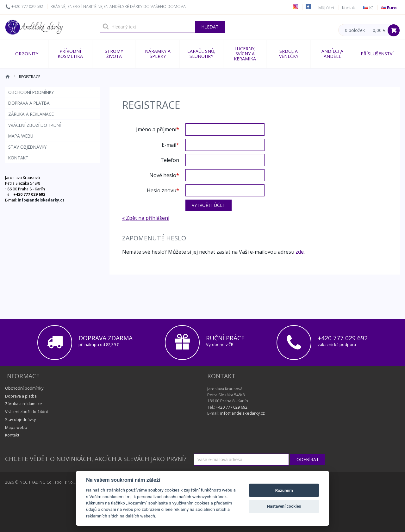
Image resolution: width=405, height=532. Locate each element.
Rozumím (284, 490)
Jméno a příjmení (156, 129)
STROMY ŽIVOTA (114, 54)
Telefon (170, 160)
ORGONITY (27, 54)
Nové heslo (163, 175)
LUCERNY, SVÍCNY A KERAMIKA (245, 54)
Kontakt (349, 8)
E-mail (169, 145)
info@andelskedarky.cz (41, 200)
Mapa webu (21, 136)
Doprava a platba (29, 103)
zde (300, 252)
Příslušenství (377, 54)
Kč (368, 8)
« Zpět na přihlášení (146, 218)
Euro (389, 8)
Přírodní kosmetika (70, 54)
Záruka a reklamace (31, 114)
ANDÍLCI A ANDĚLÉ (332, 54)
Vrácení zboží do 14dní (34, 125)
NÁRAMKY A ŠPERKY (158, 54)
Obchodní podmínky (31, 92)
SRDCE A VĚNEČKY (289, 54)
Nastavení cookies (284, 506)
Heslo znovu (162, 190)
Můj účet (326, 8)
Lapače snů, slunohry (201, 54)
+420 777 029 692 (27, 6)
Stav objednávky (27, 147)
